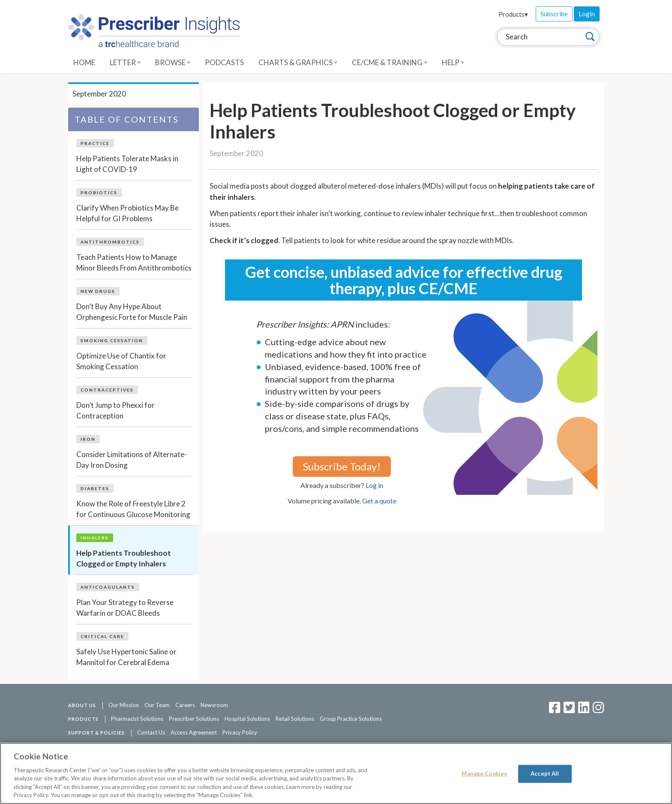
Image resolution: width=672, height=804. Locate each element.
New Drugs (98, 291)
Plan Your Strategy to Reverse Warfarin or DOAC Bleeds (125, 608)
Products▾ (513, 14)
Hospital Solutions (247, 719)
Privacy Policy (240, 732)
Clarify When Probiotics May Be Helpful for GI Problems (127, 213)
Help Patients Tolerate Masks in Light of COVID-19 (127, 164)
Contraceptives (107, 390)
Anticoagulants (108, 587)
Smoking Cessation (112, 340)
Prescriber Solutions (194, 719)
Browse (173, 62)
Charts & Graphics (298, 62)
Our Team (157, 705)
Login (587, 14)
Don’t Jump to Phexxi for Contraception (115, 411)
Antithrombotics (110, 242)
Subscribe (554, 14)
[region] (336, 773)
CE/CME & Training (390, 62)
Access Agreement (194, 732)
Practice (95, 143)
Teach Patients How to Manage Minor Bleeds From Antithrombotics (134, 263)
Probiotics (99, 193)
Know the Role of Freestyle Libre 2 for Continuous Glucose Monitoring (133, 509)
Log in (374, 485)
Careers (185, 705)
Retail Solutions (295, 719)
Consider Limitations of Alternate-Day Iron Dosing (132, 460)
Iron (88, 439)
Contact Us (151, 732)
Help (453, 62)
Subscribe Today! (342, 466)
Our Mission (124, 705)
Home (84, 62)
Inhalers (95, 538)
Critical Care (102, 636)
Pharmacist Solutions (137, 719)
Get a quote (379, 501)
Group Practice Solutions (351, 719)
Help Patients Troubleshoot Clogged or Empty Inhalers (124, 559)
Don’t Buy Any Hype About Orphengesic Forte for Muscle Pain (132, 312)
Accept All (545, 774)
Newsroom (214, 705)
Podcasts (224, 62)
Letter (125, 62)
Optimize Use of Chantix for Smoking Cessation (121, 361)
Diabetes (95, 488)
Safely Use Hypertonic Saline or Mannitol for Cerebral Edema (126, 657)
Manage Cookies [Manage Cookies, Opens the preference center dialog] (484, 774)
